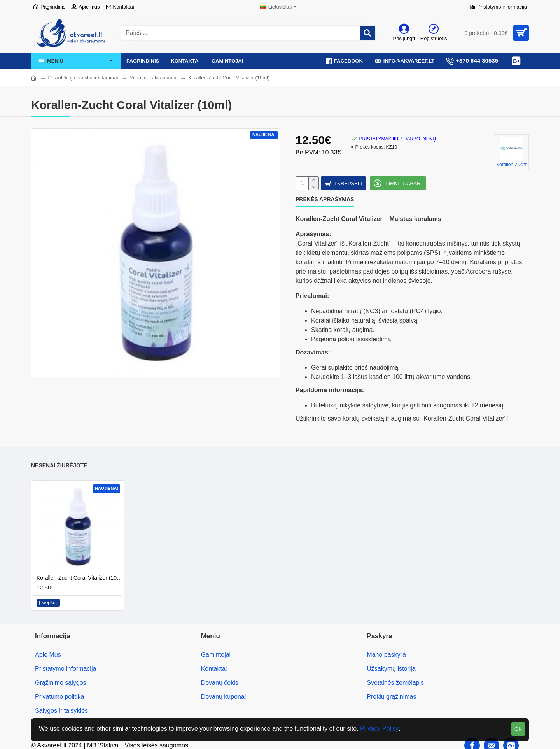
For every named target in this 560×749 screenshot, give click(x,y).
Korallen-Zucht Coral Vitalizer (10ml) (79, 572)
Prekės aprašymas (325, 203)
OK (518, 729)
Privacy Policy (380, 729)
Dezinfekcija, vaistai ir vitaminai (83, 78)
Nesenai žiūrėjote (59, 459)
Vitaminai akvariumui (153, 78)
